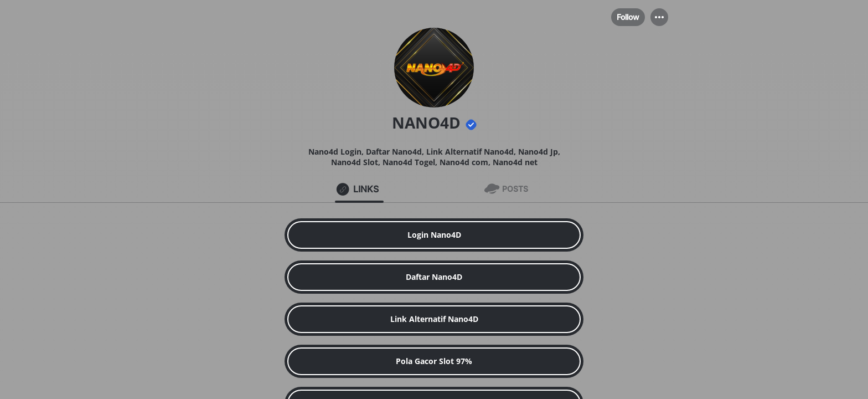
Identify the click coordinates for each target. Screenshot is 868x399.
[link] (434, 235)
